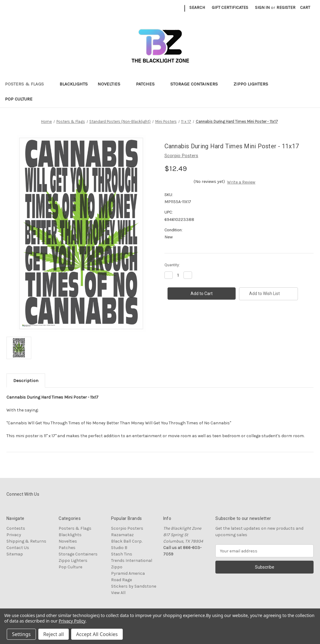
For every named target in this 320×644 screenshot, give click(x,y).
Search (197, 8)
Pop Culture (22, 99)
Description (26, 381)
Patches (148, 84)
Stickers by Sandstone (134, 586)
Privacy (14, 535)
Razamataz (122, 535)
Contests (16, 528)
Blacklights (74, 84)
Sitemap (15, 554)
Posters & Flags (27, 84)
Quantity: (172, 265)
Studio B (119, 548)
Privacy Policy (72, 621)
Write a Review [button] (241, 182)
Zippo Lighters (254, 84)
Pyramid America (128, 573)
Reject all (54, 634)
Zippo (117, 567)
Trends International (132, 561)
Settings (21, 634)
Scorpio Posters (127, 528)
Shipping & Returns (26, 541)
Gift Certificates (230, 8)
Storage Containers (197, 84)
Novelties (112, 84)
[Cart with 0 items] (305, 8)
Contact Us (18, 548)
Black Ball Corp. (127, 541)
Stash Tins (122, 554)
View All (118, 593)
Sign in (262, 8)
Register (286, 8)
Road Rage (121, 580)
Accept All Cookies (97, 634)
